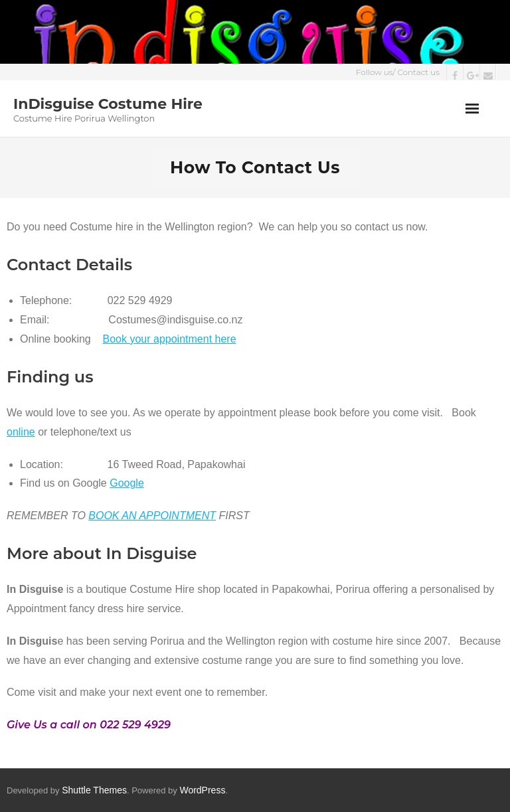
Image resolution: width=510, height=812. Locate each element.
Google (127, 483)
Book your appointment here (170, 339)
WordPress (202, 790)
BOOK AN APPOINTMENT (152, 516)
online (21, 432)
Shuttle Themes (94, 790)
